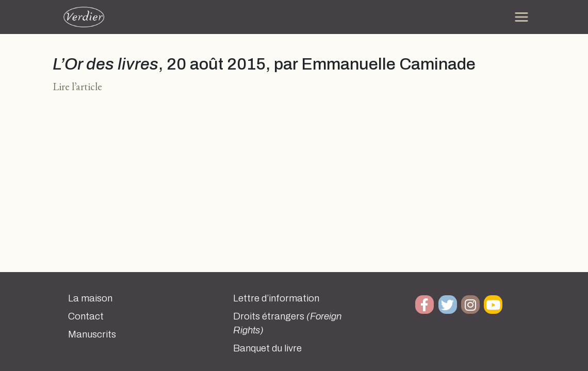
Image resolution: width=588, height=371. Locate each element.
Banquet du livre (267, 348)
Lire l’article (77, 86)
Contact (86, 316)
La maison (90, 298)
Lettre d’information (276, 298)
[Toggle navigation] (521, 17)
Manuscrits (92, 334)
